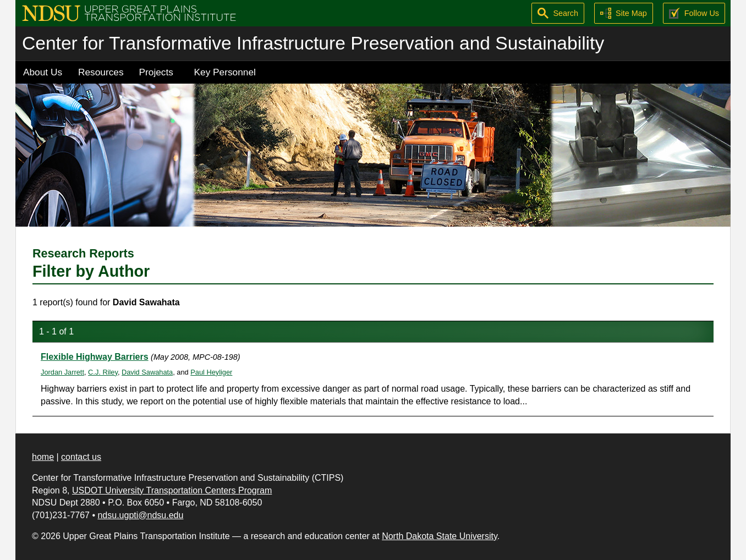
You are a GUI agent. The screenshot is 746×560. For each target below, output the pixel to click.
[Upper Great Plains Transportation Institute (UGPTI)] (129, 12)
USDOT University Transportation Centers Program (172, 490)
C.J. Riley (103, 372)
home (43, 457)
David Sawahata (147, 372)
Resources (101, 72)
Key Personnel (225, 72)
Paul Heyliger (211, 372)
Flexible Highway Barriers (95, 357)
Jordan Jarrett (62, 372)
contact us (81, 457)
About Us (43, 72)
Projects (156, 72)
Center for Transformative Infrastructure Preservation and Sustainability (313, 43)
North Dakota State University (440, 536)
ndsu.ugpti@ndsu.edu (140, 515)
